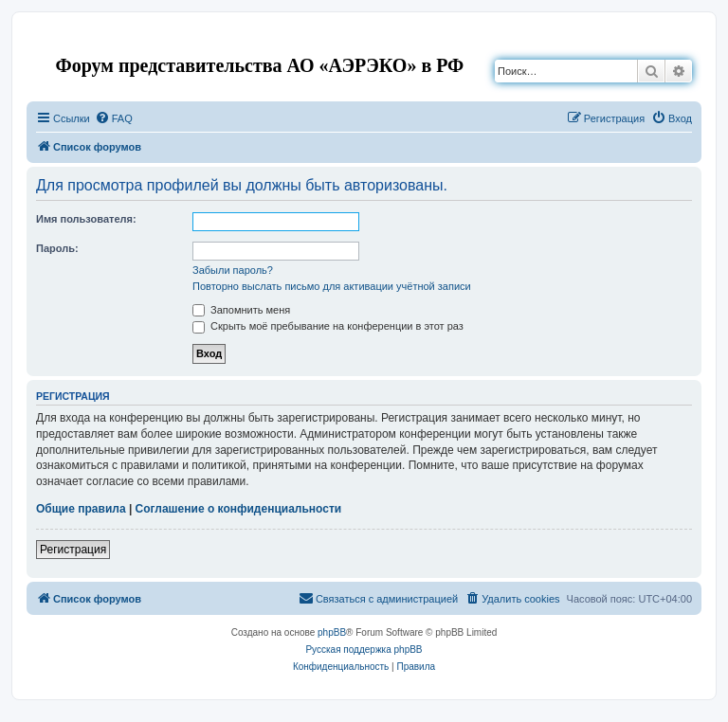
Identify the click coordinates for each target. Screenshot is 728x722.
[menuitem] (114, 118)
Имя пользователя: (86, 219)
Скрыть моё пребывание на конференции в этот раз (328, 326)
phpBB (332, 632)
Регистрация (73, 550)
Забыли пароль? (233, 270)
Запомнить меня (241, 310)
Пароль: (57, 248)
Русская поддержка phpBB (364, 650)
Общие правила (81, 509)
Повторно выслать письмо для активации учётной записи (332, 286)
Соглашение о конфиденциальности (239, 509)
